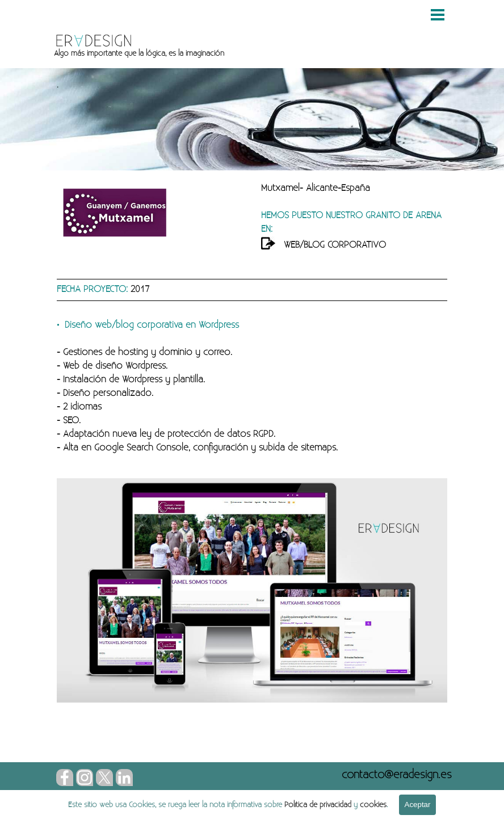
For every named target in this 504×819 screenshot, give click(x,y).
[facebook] (65, 778)
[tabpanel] (236, 53)
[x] (104, 778)
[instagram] (85, 778)
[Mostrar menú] (438, 15)
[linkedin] (124, 778)
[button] (397, 775)
